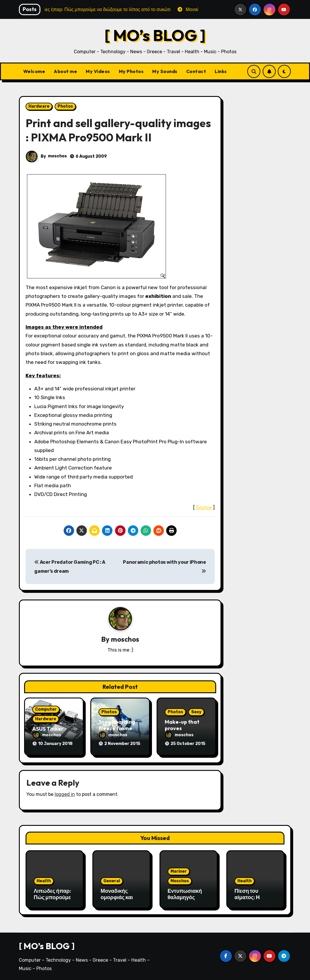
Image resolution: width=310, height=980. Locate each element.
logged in (65, 794)
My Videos (98, 71)
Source (204, 507)
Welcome (34, 71)
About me (65, 71)
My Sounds (165, 71)
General (112, 881)
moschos (57, 156)
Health (44, 881)
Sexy (196, 712)
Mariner (179, 871)
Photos (65, 106)
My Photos (131, 71)
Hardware (39, 106)
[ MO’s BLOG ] (155, 35)
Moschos (180, 881)
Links (221, 71)
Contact (196, 71)
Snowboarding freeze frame (117, 725)
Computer (46, 709)
